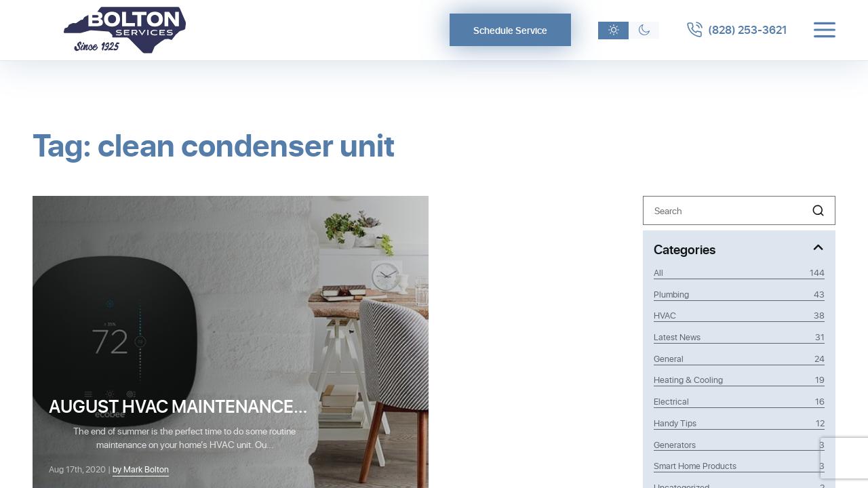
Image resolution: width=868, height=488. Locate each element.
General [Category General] (739, 359)
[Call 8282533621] (736, 30)
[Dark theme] (644, 30)
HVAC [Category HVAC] (739, 315)
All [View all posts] (739, 272)
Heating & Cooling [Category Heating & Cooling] (739, 380)
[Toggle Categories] (739, 248)
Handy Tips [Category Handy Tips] (739, 423)
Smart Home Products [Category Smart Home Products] (739, 466)
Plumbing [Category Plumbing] (739, 294)
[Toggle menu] (825, 30)
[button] (818, 210)
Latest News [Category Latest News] (739, 337)
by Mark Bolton (141, 469)
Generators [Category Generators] (739, 445)
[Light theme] (613, 30)
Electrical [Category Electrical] (739, 401)
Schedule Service (510, 30)
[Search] (739, 210)
